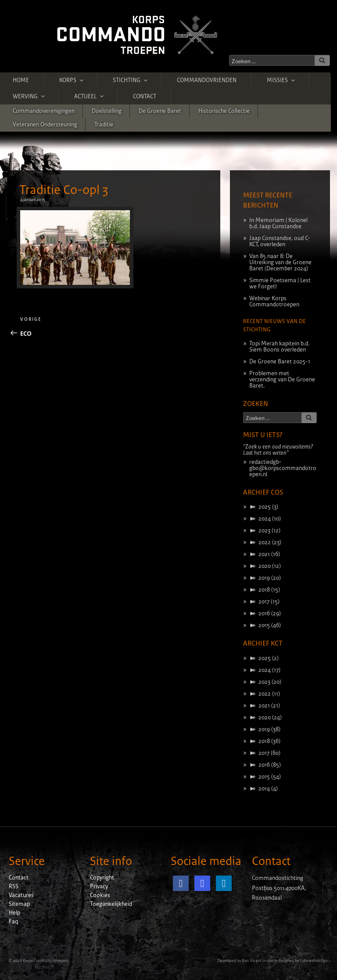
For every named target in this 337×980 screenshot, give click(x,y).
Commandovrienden (207, 80)
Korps (72, 80)
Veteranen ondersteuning (45, 125)
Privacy (99, 887)
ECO (92, 153)
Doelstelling (107, 111)
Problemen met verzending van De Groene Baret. (282, 380)
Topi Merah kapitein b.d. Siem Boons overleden (279, 347)
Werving (29, 96)
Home (21, 80)
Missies (281, 80)
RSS (14, 887)
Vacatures (21, 895)
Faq (13, 922)
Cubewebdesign (314, 961)
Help (14, 913)
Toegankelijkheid (111, 904)
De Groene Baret (160, 111)
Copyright (102, 878)
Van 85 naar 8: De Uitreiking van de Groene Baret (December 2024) (280, 262)
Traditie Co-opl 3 (64, 190)
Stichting (131, 80)
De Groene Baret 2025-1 (280, 362)
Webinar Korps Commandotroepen (274, 302)
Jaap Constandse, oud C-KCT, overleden (280, 241)
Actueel (90, 96)
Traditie (104, 125)
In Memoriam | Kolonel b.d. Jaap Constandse (278, 223)
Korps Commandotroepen (45, 961)
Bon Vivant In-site (258, 961)
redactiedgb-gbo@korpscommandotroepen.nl (283, 468)
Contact (145, 97)
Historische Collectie (224, 111)
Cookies (100, 895)
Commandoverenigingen (44, 111)
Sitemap (19, 904)
